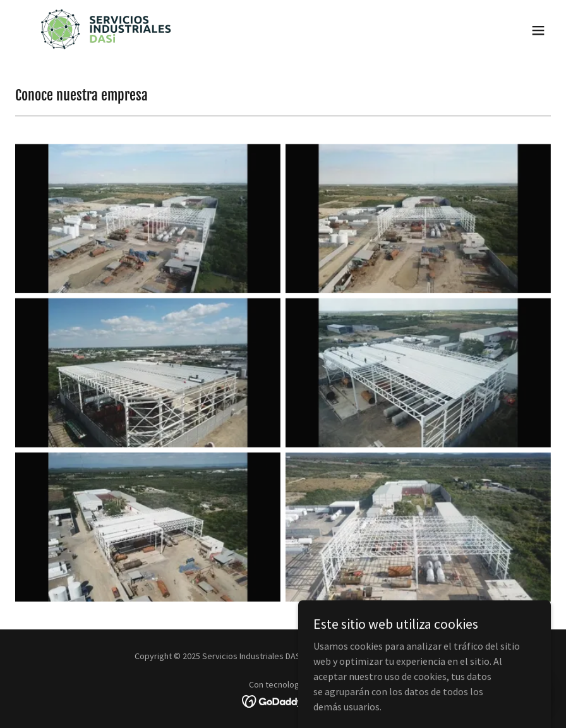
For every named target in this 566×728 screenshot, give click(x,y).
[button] (538, 30)
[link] (105, 30)
